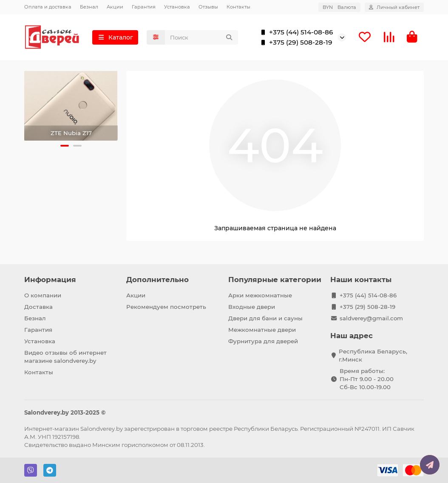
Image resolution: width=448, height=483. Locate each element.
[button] (65, 146)
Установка (177, 7)
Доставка (38, 307)
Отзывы (208, 7)
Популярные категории (275, 280)
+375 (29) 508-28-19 (295, 42)
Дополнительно (157, 280)
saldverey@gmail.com (371, 318)
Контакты (238, 7)
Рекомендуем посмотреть (166, 307)
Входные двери (252, 307)
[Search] (202, 37)
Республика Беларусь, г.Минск (373, 355)
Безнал (89, 7)
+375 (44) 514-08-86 (295, 32)
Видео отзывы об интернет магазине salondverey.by (65, 357)
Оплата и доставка (48, 7)
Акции (115, 7)
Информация (50, 280)
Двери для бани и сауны (265, 318)
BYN (339, 7)
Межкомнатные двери (262, 330)
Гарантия (144, 7)
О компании (43, 295)
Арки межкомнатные (260, 295)
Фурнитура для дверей (263, 341)
